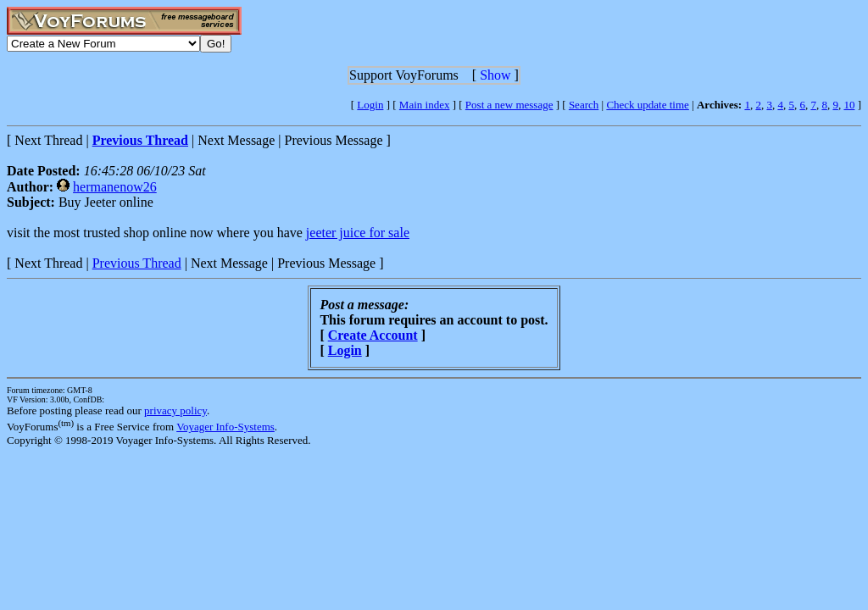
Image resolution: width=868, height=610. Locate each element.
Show (495, 75)
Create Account (373, 335)
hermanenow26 (115, 187)
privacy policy (175, 410)
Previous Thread (137, 263)
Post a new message (509, 105)
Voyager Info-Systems (225, 427)
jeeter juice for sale (358, 233)
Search (584, 105)
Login (370, 105)
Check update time (647, 105)
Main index (425, 105)
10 (849, 105)
